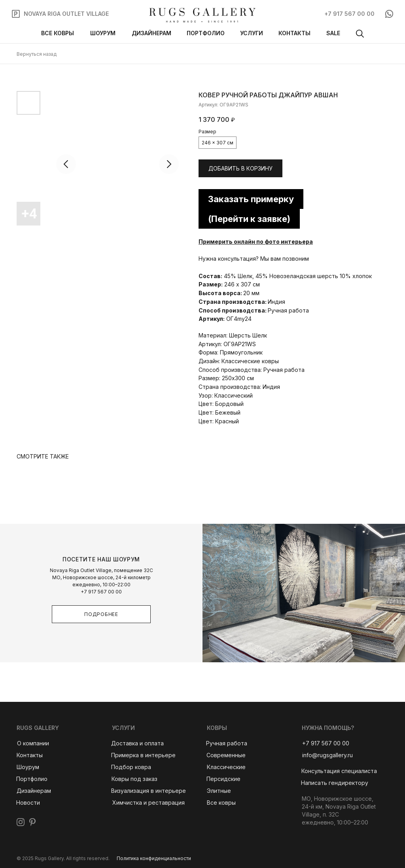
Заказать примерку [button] (251, 199)
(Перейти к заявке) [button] (249, 219)
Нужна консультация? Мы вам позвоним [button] (254, 259)
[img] (202, 15)
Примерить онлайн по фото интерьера (256, 242)
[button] (339, 771)
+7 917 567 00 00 (101, 592)
